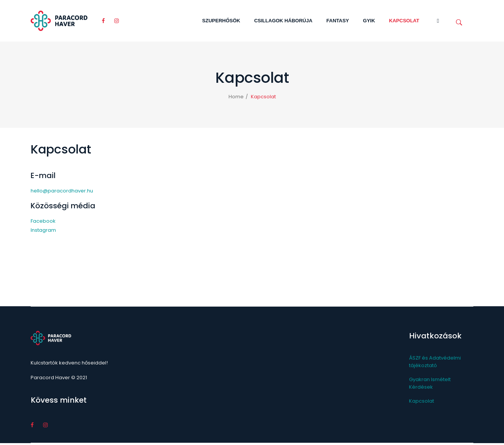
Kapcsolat (422, 401)
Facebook (43, 221)
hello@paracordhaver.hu (62, 191)
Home (236, 97)
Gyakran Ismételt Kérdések (430, 383)
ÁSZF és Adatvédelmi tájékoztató (435, 362)
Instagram (43, 230)
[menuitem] (221, 21)
